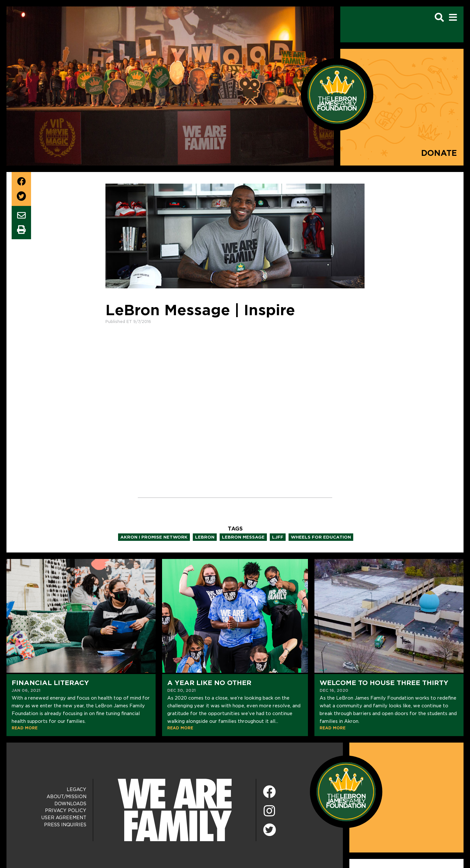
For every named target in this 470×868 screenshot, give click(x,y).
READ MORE (25, 728)
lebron (205, 537)
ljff (278, 537)
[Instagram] (269, 811)
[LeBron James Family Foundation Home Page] (346, 792)
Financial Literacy (50, 683)
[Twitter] (269, 829)
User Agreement (64, 818)
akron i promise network (154, 537)
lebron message (243, 537)
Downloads (70, 804)
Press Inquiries (65, 825)
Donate (439, 153)
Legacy (77, 789)
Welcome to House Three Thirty (384, 683)
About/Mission (66, 797)
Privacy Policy (66, 810)
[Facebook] (269, 792)
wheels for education (321, 537)
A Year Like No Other (209, 683)
